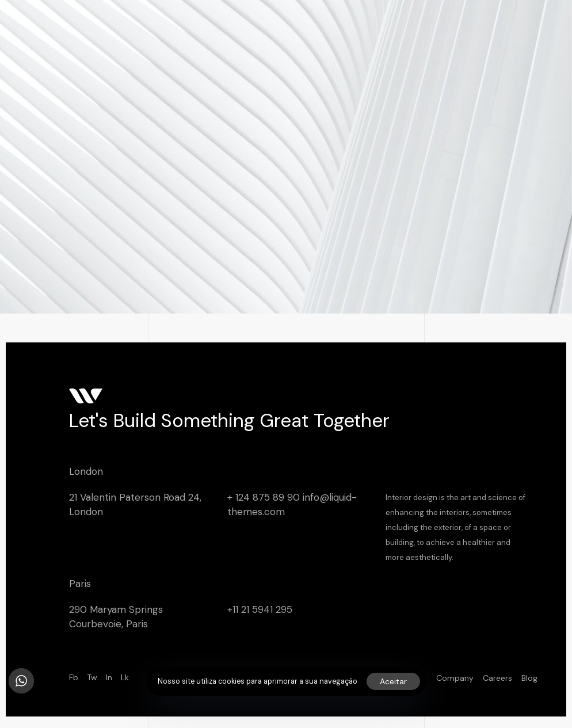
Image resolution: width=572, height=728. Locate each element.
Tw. (93, 677)
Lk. (126, 677)
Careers (497, 678)
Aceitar (393, 681)
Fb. (75, 677)
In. (110, 677)
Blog (529, 678)
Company (455, 678)
